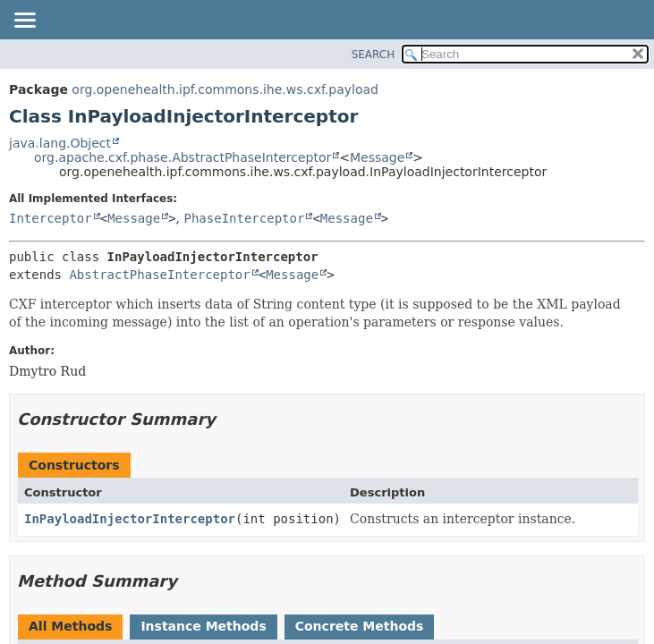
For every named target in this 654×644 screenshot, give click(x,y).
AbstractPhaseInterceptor (159, 275)
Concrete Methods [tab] (360, 626)
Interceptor (51, 218)
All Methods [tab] (70, 626)
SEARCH (374, 55)
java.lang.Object (60, 143)
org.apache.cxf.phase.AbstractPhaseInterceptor (183, 157)
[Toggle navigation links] (24, 21)
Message (377, 157)
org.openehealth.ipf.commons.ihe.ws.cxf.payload (225, 89)
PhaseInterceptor (245, 218)
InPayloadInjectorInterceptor (130, 519)
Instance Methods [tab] (203, 626)
